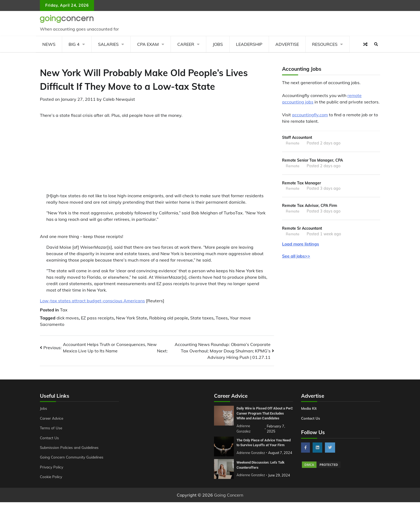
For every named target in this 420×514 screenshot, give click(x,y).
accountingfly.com (310, 115)
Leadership (249, 44)
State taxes (202, 318)
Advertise (287, 44)
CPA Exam (148, 44)
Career (186, 44)
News (49, 44)
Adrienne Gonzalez (251, 488)
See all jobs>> (296, 258)
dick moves (68, 318)
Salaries (108, 44)
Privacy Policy (52, 467)
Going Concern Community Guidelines (73, 457)
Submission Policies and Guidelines (70, 448)
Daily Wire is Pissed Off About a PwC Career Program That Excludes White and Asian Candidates (263, 416)
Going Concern (229, 507)
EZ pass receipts (97, 318)
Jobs (218, 44)
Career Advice (52, 418)
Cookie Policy (51, 477)
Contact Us (50, 438)
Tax (64, 310)
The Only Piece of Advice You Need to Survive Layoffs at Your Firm (263, 448)
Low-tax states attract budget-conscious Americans (92, 301)
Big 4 (74, 44)
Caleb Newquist (119, 99)
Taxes (222, 318)
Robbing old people (169, 318)
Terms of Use (52, 428)
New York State (132, 318)
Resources (325, 44)
